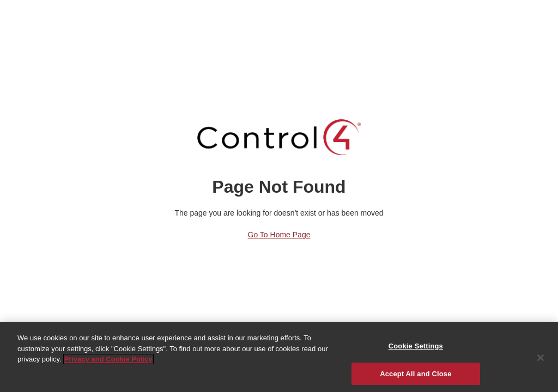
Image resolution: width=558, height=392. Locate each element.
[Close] (541, 360)
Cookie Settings (416, 348)
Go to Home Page (279, 235)
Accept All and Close (416, 376)
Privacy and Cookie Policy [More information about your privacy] (108, 361)
